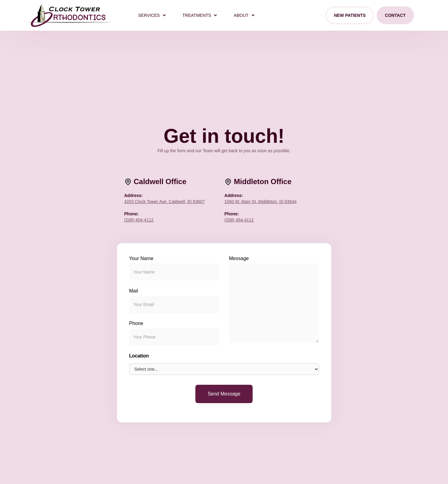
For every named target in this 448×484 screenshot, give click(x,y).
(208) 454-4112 (139, 220)
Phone (136, 323)
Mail (134, 291)
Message (239, 258)
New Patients (350, 15)
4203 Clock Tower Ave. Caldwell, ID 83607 (165, 202)
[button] (151, 15)
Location (139, 356)
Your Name (141, 258)
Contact (395, 15)
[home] (70, 15)
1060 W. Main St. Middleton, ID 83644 (261, 202)
